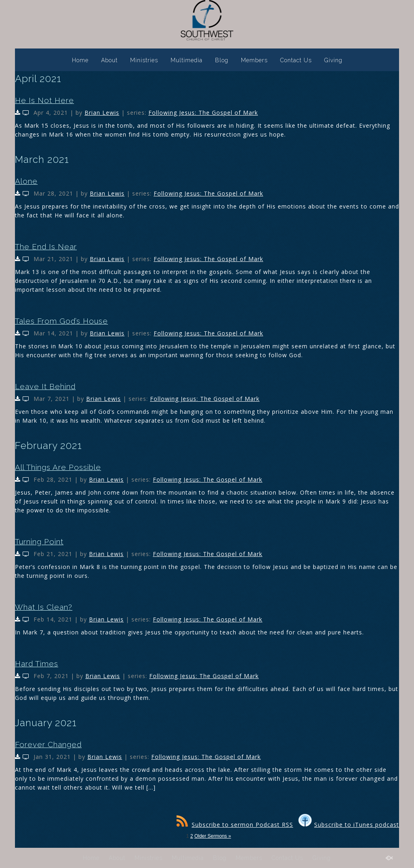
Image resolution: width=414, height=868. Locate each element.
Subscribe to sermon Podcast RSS (235, 825)
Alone (26, 181)
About (109, 60)
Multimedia (187, 60)
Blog (222, 60)
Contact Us (296, 60)
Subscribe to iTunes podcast (349, 825)
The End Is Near (46, 246)
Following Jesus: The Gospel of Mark (203, 113)
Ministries (144, 60)
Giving (333, 60)
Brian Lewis (102, 113)
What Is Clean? (44, 607)
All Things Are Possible (58, 467)
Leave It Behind (45, 386)
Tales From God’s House (61, 321)
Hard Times (37, 664)
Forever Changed (48, 744)
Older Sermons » (213, 836)
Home (80, 60)
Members (254, 60)
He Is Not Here (44, 100)
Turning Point (39, 541)
